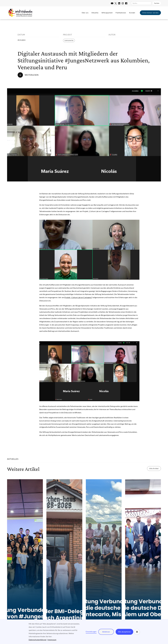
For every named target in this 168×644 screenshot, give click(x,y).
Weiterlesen (32, 75)
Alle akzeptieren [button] (124, 632)
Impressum (52, 640)
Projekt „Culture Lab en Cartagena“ (78, 297)
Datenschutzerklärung (37, 640)
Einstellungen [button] (91, 632)
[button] (137, 632)
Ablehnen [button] (106, 632)
